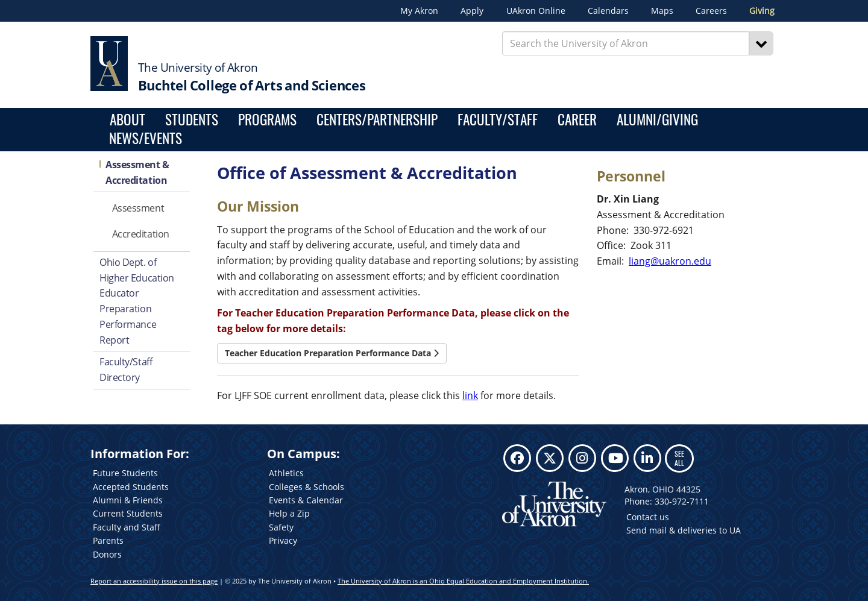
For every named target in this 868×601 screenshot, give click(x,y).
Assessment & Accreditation (137, 172)
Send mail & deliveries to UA (684, 530)
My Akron (419, 11)
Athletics (286, 473)
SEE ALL (679, 458)
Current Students (128, 513)
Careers (711, 11)
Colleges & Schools (307, 487)
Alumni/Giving (657, 120)
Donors (107, 554)
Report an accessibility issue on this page (154, 581)
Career (577, 120)
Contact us (648, 517)
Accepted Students (131, 487)
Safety (281, 527)
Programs (267, 120)
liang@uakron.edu (670, 261)
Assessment (138, 208)
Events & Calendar (306, 500)
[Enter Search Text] (626, 43)
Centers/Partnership (377, 120)
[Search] (761, 43)
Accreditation (141, 234)
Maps (662, 11)
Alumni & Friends (128, 500)
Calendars (608, 11)
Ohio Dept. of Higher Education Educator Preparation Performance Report (137, 301)
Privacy (283, 540)
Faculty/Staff (498, 120)
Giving (762, 11)
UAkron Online (536, 11)
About (127, 120)
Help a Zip (289, 513)
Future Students (125, 473)
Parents (108, 540)
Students (192, 120)
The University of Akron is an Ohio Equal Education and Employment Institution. (463, 581)
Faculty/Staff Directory (126, 370)
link (470, 395)
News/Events (146, 139)
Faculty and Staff (127, 527)
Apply (472, 11)
